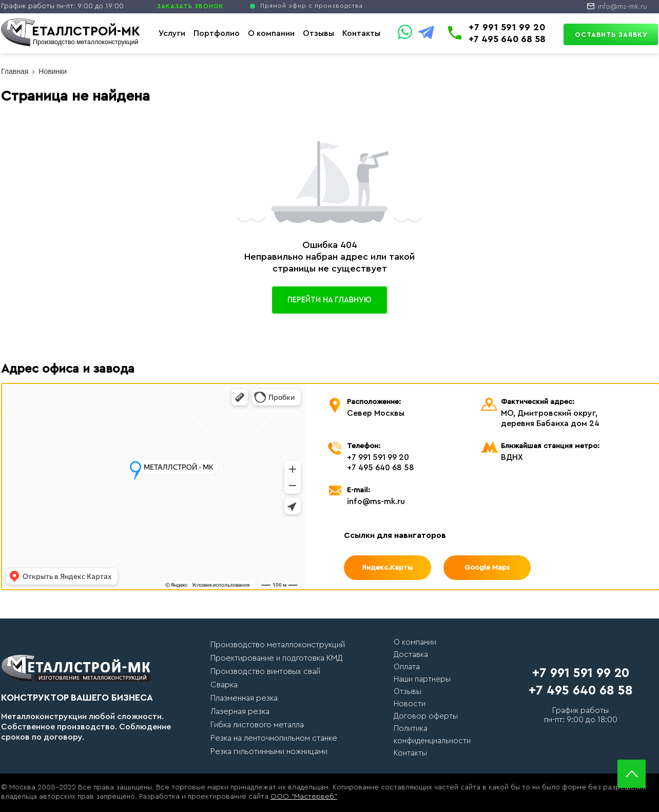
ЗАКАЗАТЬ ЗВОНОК (190, 6)
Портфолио (217, 33)
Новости (410, 704)
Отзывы (318, 33)
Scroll (632, 774)
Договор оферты (426, 716)
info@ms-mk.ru (623, 7)
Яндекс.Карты (387, 568)
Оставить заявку (611, 35)
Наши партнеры (422, 679)
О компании (271, 33)
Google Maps (487, 568)
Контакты (361, 33)
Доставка (411, 655)
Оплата (407, 667)
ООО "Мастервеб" (304, 797)
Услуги (172, 33)
